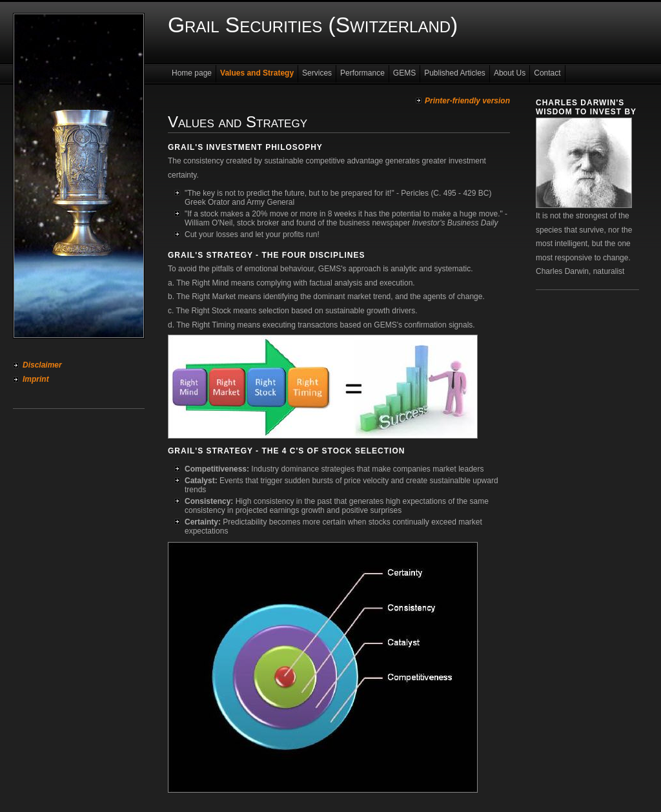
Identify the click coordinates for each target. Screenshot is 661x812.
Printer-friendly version (467, 101)
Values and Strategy (257, 73)
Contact (547, 73)
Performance (362, 73)
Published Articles (455, 73)
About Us (510, 73)
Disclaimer (42, 365)
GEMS (404, 73)
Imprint (36, 379)
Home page (192, 73)
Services (317, 73)
